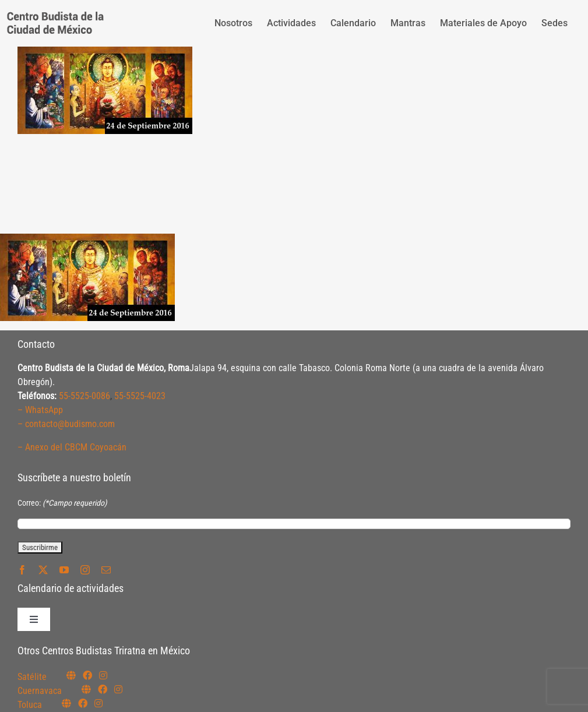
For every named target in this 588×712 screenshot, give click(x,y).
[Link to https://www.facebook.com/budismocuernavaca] (103, 689)
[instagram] (85, 570)
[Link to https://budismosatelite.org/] (71, 675)
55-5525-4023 (140, 396)
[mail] (106, 570)
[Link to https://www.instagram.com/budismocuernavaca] (118, 689)
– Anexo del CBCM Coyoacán (72, 447)
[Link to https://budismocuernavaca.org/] (86, 689)
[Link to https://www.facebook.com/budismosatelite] (87, 675)
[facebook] (22, 570)
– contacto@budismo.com (66, 424)
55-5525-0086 (84, 396)
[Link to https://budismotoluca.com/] (66, 703)
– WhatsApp (40, 410)
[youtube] (64, 570)
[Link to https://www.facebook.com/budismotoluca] (83, 703)
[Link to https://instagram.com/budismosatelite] (103, 675)
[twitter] (43, 570)
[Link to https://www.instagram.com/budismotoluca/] (98, 703)
